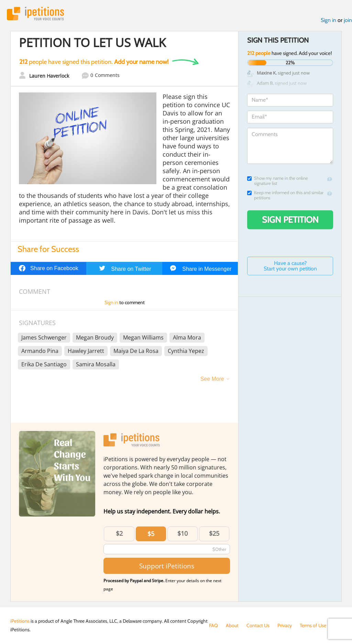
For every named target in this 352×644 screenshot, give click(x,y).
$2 (119, 533)
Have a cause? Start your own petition (290, 266)
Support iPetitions (167, 566)
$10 (183, 533)
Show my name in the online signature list (278, 181)
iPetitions (35, 14)
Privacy (285, 625)
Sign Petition (290, 220)
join (348, 20)
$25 (214, 533)
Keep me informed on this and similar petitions (285, 195)
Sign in (328, 20)
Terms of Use (313, 625)
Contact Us (258, 625)
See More (212, 379)
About (232, 625)
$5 (151, 534)
